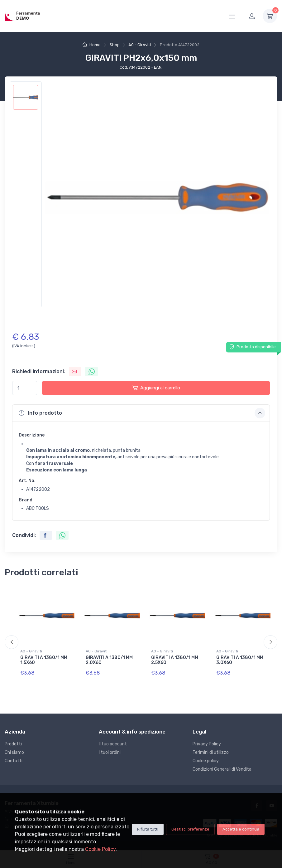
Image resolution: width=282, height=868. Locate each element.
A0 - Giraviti (140, 45)
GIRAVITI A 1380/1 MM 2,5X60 (175, 660)
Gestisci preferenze (190, 829)
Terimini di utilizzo (211, 752)
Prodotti (13, 744)
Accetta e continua (241, 829)
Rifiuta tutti (148, 829)
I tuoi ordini (110, 752)
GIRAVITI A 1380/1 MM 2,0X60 (109, 660)
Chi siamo (14, 752)
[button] (141, 413)
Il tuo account (113, 744)
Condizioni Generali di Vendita (222, 769)
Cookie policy (206, 761)
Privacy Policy (207, 744)
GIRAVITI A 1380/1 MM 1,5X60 (44, 660)
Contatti (14, 761)
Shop (115, 45)
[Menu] (232, 16)
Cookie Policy (100, 849)
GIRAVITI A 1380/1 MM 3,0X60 (240, 660)
